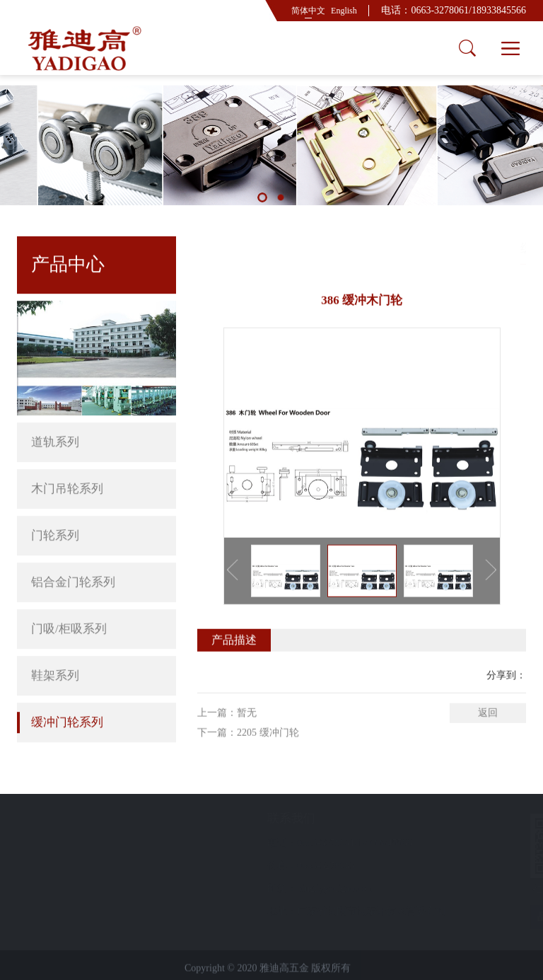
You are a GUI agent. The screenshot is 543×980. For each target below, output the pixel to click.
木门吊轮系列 (97, 455)
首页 (419, 248)
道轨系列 (97, 408)
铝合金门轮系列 (97, 548)
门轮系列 (55, 501)
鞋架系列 (55, 641)
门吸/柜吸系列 (97, 595)
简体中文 (308, 11)
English (344, 11)
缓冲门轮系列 (67, 688)
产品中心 (460, 248)
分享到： (506, 706)
